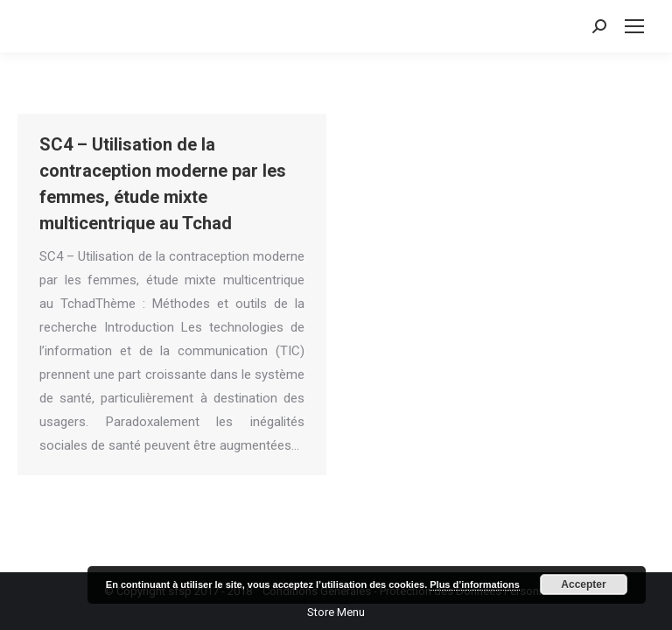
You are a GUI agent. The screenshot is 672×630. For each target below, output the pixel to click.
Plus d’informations (475, 584)
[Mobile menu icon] (634, 26)
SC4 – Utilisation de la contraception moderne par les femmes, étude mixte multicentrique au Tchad (163, 184)
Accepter (583, 584)
